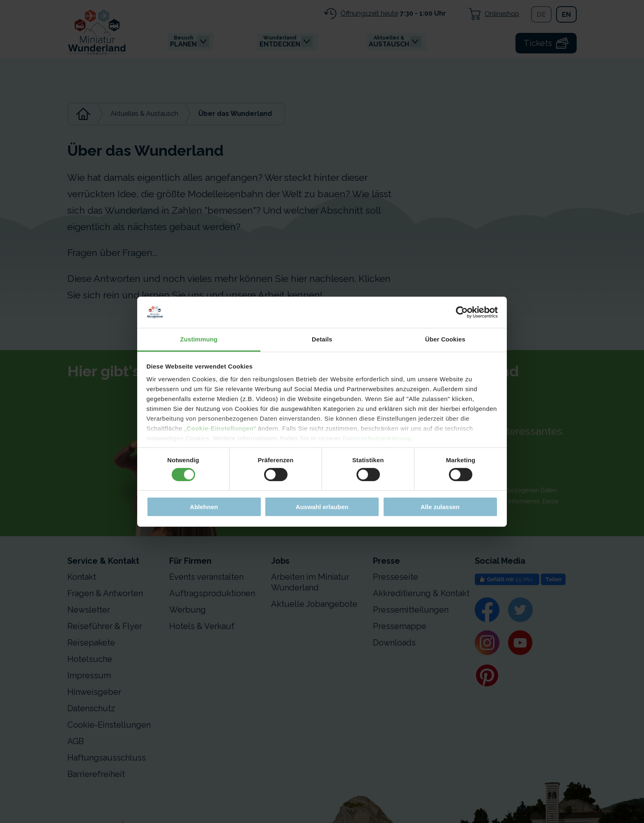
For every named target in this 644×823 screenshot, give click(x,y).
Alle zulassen (440, 507)
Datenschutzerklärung (377, 438)
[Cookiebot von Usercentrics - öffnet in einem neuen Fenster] (462, 312)
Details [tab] (322, 339)
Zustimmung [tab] (199, 339)
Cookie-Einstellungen (220, 428)
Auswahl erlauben (322, 507)
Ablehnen (204, 507)
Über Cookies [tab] (445, 339)
